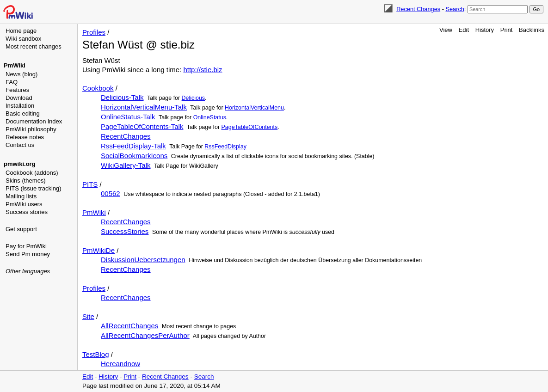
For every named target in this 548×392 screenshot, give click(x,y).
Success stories (27, 212)
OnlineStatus (210, 117)
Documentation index (34, 121)
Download (19, 98)
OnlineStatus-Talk (128, 117)
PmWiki (15, 65)
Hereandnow (120, 364)
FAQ (12, 82)
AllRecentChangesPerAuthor (145, 335)
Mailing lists (21, 196)
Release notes (25, 137)
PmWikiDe (99, 250)
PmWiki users (24, 204)
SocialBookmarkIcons (134, 156)
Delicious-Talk (122, 97)
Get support (21, 229)
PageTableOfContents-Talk (142, 126)
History (485, 30)
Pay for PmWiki (26, 246)
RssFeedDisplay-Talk (133, 146)
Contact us (20, 145)
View (446, 30)
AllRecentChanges (129, 326)
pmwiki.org (20, 164)
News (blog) (22, 74)
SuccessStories (125, 231)
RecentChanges (126, 136)
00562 (111, 193)
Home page (21, 31)
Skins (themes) (26, 181)
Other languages (28, 271)
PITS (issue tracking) (34, 188)
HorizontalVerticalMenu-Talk (144, 107)
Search (455, 9)
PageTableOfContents (250, 127)
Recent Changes (418, 9)
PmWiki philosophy (31, 129)
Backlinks (532, 30)
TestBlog (96, 354)
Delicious (193, 98)
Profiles (94, 32)
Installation (20, 106)
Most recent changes (34, 46)
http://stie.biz (203, 70)
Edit (464, 30)
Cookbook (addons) (32, 173)
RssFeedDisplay (225, 147)
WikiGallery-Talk (126, 165)
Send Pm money (28, 254)
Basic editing (23, 113)
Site (88, 316)
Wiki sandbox (23, 39)
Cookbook (98, 88)
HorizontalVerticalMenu (254, 108)
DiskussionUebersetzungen (143, 260)
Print (507, 30)
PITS (90, 184)
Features (17, 90)
